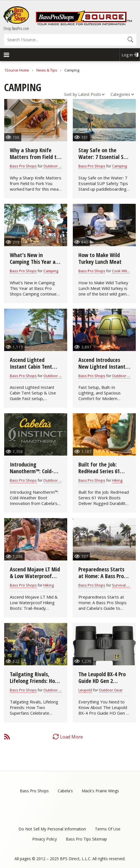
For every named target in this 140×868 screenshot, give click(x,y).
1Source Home (17, 70)
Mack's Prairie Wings (100, 791)
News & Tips (47, 70)
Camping (119, 166)
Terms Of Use (108, 829)
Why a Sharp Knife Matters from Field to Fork (35, 157)
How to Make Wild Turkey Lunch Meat (100, 258)
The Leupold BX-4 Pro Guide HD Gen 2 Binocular (102, 681)
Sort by (71, 94)
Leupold (85, 690)
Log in (127, 55)
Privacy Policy (45, 839)
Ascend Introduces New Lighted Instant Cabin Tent (102, 367)
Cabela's (65, 791)
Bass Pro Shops (23, 166)
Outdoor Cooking (58, 166)
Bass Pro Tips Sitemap (86, 839)
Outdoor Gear (55, 376)
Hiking (117, 480)
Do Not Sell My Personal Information (52, 829)
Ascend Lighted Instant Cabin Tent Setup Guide (31, 367)
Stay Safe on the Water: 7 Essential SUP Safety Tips (104, 157)
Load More (71, 737)
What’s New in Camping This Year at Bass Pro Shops (34, 262)
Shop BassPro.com (16, 28)
